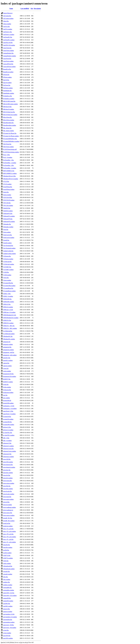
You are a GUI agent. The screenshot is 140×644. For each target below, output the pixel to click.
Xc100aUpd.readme (9, 334)
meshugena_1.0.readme (10, 409)
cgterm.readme (7, 366)
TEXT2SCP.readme (9, 200)
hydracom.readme (8, 392)
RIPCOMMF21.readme (10, 173)
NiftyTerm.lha (7, 144)
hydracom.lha (7, 390)
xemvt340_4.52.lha (9, 593)
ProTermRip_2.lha (8, 165)
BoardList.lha (7, 69)
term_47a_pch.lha (8, 529)
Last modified (25, 9)
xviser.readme (7, 633)
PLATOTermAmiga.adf (10, 149)
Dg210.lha (6, 80)
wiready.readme (8, 574)
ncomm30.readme (8, 419)
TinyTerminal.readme (9, 248)
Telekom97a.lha (8, 213)
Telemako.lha (7, 224)
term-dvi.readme (8, 478)
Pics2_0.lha (6, 155)
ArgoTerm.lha (7, 59)
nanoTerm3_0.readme (9, 414)
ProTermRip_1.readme (10, 163)
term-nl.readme (7, 505)
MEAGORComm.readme (10, 104)
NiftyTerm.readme (8, 147)
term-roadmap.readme (9, 507)
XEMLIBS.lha (7, 299)
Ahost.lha (6, 21)
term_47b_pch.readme (10, 537)
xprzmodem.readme (9, 622)
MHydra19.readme (9, 109)
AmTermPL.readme (9, 40)
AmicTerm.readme (8, 51)
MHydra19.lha (7, 107)
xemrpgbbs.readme (9, 590)
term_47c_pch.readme (10, 542)
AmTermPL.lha (8, 37)
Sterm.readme (7, 195)
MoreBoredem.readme (10, 125)
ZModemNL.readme (9, 339)
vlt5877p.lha (7, 555)
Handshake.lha (7, 91)
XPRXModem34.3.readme (11, 318)
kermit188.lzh (7, 400)
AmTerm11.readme (9, 35)
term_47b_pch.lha (8, 534)
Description (37, 9)
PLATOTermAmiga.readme (11, 152)
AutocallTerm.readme (9, 67)
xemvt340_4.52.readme (10, 596)
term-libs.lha (7, 486)
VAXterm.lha (7, 256)
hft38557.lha (7, 379)
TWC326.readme (8, 205)
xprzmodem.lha (8, 620)
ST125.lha (6, 181)
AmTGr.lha (6, 26)
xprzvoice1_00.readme (10, 628)
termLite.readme (8, 526)
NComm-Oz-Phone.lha (10, 133)
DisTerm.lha (7, 85)
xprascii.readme (8, 612)
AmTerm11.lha (7, 32)
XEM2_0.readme (8, 296)
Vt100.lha (6, 272)
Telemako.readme (8, 227)
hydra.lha (6, 384)
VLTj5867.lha (7, 267)
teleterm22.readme (8, 457)
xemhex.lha (6, 582)
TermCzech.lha (7, 235)
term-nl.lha (6, 502)
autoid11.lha (7, 358)
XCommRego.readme (9, 291)
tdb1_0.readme (7, 441)
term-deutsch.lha (8, 465)
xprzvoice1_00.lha (8, 625)
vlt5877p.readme (8, 558)
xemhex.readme (8, 585)
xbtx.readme (7, 579)
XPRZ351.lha (7, 320)
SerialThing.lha (8, 187)
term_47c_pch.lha (8, 539)
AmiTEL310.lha (8, 43)
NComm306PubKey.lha (10, 139)
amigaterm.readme (8, 350)
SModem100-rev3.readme (11, 179)
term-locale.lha (7, 491)
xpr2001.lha (7, 604)
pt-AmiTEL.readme (9, 435)
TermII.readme (7, 243)
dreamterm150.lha (8, 374)
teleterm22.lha (7, 454)
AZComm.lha (7, 16)
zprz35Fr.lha (7, 636)
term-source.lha (8, 513)
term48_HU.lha (8, 518)
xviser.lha (6, 630)
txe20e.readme (7, 553)
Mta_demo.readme (8, 131)
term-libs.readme (8, 489)
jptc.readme (6, 398)
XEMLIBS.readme (9, 302)
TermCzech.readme (9, 238)
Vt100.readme (7, 275)
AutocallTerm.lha (8, 64)
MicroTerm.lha (7, 117)
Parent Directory (8, 13)
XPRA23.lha (7, 304)
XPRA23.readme (8, 307)
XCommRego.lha (8, 288)
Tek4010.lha (7, 208)
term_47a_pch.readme (10, 531)
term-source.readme (9, 515)
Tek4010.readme (8, 211)
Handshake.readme (9, 93)
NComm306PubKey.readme (11, 141)
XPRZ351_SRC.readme (10, 328)
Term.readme (7, 232)
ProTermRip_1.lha (8, 160)
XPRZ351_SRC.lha (9, 326)
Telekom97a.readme (9, 216)
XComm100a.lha (8, 283)
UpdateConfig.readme (9, 254)
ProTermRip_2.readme (10, 168)
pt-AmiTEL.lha (8, 433)
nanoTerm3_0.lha (8, 411)
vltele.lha (6, 561)
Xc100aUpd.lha (8, 331)
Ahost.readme (7, 24)
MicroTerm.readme (9, 120)
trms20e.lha (6, 545)
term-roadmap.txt (8, 510)
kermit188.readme (8, 403)
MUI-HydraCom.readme (10, 115)
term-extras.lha (7, 481)
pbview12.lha (7, 427)
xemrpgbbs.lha (7, 587)
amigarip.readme (8, 344)
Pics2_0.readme (8, 157)
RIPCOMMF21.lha (9, 171)
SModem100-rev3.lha (9, 176)
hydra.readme (7, 387)
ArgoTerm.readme (8, 61)
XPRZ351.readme (8, 323)
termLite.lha (7, 523)
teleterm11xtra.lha (8, 449)
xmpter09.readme (8, 601)
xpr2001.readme (8, 606)
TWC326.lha (7, 203)
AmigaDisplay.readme (10, 56)
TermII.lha (6, 240)
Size (32, 9)
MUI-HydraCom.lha (9, 112)
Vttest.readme (7, 280)
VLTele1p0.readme (9, 264)
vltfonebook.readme (9, 569)
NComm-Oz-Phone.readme (11, 136)
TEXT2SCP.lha (8, 197)
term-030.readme (8, 462)
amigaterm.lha (7, 347)
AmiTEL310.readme (9, 45)
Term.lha (6, 230)
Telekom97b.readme (9, 222)
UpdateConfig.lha (8, 251)
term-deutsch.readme (9, 467)
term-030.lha (7, 459)
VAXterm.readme (8, 259)
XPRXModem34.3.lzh (10, 315)
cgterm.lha (6, 363)
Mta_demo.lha (7, 128)
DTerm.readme (7, 77)
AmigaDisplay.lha (8, 53)
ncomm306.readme (9, 425)
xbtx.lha (5, 577)
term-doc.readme (8, 473)
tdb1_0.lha (6, 438)
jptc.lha (5, 395)
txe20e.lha (6, 550)
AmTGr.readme (8, 29)
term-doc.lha (7, 470)
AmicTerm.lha (7, 48)
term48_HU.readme (9, 521)
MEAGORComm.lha (9, 101)
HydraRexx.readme (9, 99)
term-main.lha (7, 497)
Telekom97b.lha (8, 219)
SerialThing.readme (9, 189)
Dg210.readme (7, 83)
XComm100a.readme (9, 286)
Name (11, 9)
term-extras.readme (9, 483)
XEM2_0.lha (7, 294)
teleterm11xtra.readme (10, 451)
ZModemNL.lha (8, 336)
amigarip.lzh (7, 342)
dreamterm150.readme (10, 376)
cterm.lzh (6, 368)
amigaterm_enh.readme (10, 355)
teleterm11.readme (8, 446)
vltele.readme (7, 563)
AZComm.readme (8, 18)
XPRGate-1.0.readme (9, 312)
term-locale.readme (9, 494)
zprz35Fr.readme (8, 638)
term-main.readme (8, 499)
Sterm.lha (6, 192)
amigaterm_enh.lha (9, 352)
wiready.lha (6, 571)
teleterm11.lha (7, 443)
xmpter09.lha (7, 598)
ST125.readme (7, 184)
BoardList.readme (8, 72)
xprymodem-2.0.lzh (9, 614)
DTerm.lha (6, 75)
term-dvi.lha (7, 475)
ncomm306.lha (7, 422)
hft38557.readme (8, 382)
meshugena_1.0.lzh (9, 406)
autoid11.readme (8, 360)
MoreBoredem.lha (8, 123)
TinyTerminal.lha (8, 246)
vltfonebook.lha (8, 566)
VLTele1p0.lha (7, 262)
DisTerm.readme (8, 88)
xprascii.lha (6, 609)
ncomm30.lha (7, 417)
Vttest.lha (6, 278)
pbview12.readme (8, 430)
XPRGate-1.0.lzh (8, 310)
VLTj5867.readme (8, 270)
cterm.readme (7, 371)
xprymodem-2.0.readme (10, 617)
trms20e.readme (8, 547)
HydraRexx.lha (7, 96)
